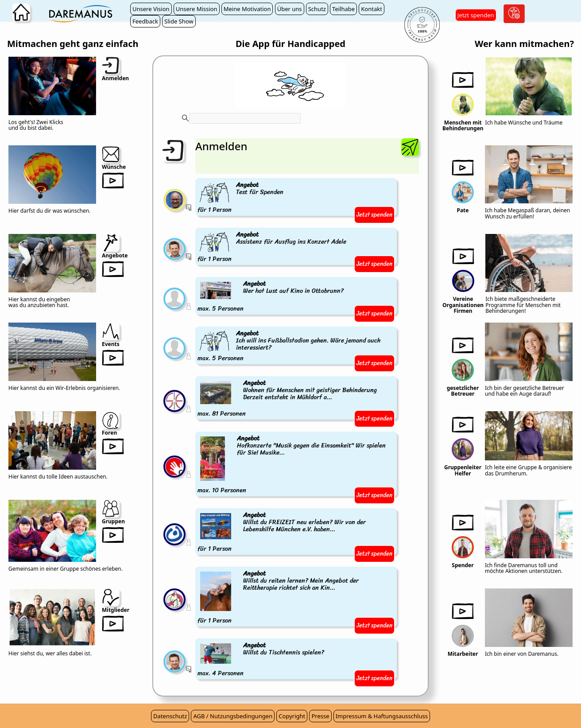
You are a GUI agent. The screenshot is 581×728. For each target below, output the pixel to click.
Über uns (290, 9)
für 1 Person (241, 198)
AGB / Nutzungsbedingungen (233, 716)
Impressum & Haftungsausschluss (382, 716)
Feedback (145, 21)
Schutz (317, 9)
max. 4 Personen (261, 660)
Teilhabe (343, 9)
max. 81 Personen (296, 399)
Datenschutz (170, 716)
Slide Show (179, 21)
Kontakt (372, 9)
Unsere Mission (197, 9)
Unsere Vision (151, 9)
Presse (320, 716)
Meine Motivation (247, 9)
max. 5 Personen (271, 297)
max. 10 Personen (296, 465)
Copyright (292, 716)
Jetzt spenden (476, 15)
